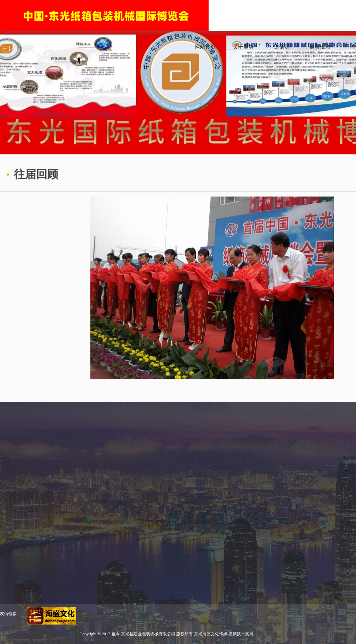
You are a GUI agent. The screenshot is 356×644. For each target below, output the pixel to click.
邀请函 (282, 47)
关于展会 (243, 47)
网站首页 (205, 47)
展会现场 (320, 47)
